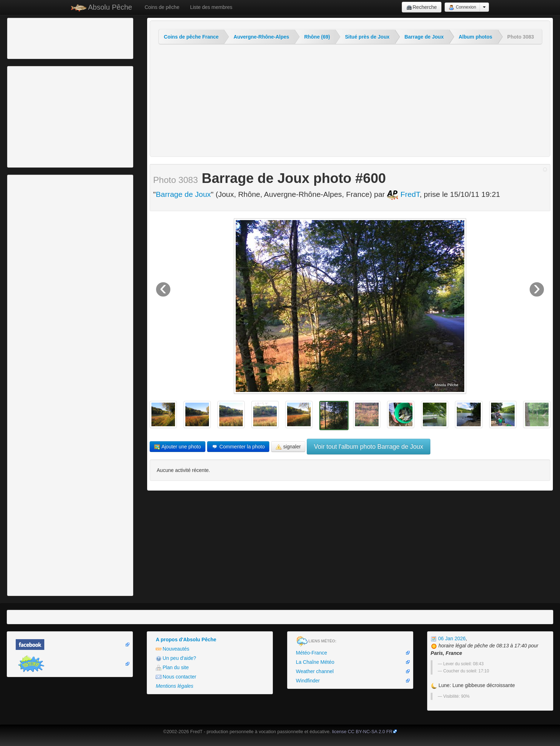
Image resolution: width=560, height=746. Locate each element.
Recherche (422, 7)
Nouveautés (172, 649)
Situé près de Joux (367, 37)
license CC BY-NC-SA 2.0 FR (362, 732)
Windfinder (308, 681)
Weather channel (315, 671)
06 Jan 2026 (448, 638)
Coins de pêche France (191, 37)
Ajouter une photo (178, 447)
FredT (403, 194)
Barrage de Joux (424, 37)
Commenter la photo (238, 447)
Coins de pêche (162, 7)
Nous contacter (176, 677)
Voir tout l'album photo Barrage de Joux (369, 447)
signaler (288, 447)
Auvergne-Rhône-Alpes (261, 37)
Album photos (475, 37)
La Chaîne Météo (315, 662)
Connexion (462, 8)
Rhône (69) (317, 37)
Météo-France (312, 653)
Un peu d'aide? (176, 658)
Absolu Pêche (102, 7)
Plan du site (172, 668)
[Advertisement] (48, 38)
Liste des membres (211, 7)
